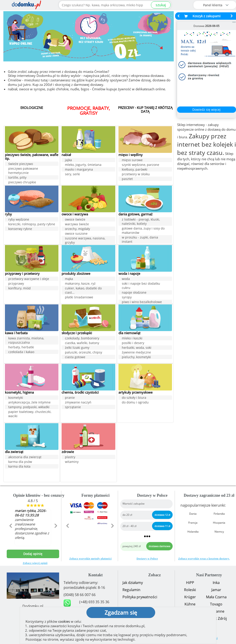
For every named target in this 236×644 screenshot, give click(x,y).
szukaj (161, 5)
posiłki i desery (133, 343)
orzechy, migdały (77, 229)
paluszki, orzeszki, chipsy (84, 353)
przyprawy (16, 284)
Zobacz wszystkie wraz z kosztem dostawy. (204, 559)
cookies (64, 621)
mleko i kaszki (132, 339)
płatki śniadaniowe (79, 298)
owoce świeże (75, 220)
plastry (70, 457)
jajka (68, 160)
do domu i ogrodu (135, 403)
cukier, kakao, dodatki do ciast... (83, 291)
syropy (127, 298)
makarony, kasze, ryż (80, 284)
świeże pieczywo (21, 164)
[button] (11, 535)
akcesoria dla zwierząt (25, 457)
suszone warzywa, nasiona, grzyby (85, 241)
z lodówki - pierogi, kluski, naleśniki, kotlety (141, 222)
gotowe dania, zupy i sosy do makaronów (143, 231)
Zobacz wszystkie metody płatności (90, 559)
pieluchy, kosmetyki (136, 357)
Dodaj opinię (33, 554)
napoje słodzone (134, 293)
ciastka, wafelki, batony (82, 343)
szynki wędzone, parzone (141, 165)
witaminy (72, 462)
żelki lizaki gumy (77, 348)
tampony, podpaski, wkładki (29, 407)
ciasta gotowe (75, 357)
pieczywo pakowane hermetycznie (23, 171)
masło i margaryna (79, 170)
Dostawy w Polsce (147, 559)
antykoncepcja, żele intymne (29, 403)
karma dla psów (20, 462)
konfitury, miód (19, 289)
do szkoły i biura (134, 398)
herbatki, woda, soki (137, 348)
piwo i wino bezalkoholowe (142, 302)
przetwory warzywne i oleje (29, 279)
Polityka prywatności (140, 597)
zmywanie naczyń (78, 403)
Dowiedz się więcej (206, 110)
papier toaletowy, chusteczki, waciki (30, 414)
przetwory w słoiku (136, 175)
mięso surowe (132, 160)
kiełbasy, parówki (135, 170)
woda (126, 279)
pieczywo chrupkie (22, 183)
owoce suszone (76, 234)
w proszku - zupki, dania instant (140, 240)
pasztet (127, 179)
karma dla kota (19, 467)
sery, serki (72, 175)
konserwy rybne (20, 229)
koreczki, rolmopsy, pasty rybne (32, 224)
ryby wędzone (19, 220)
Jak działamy (133, 583)
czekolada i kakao (21, 352)
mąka (69, 279)
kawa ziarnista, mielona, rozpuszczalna (26, 341)
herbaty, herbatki (21, 348)
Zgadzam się (121, 612)
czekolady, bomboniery (82, 339)
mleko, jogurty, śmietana (83, 165)
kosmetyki (16, 398)
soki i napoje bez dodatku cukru (141, 286)
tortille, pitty (17, 178)
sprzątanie (73, 407)
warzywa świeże (77, 224)
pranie (70, 398)
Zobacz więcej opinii (35, 563)
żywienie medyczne (136, 353)
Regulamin (131, 590)
